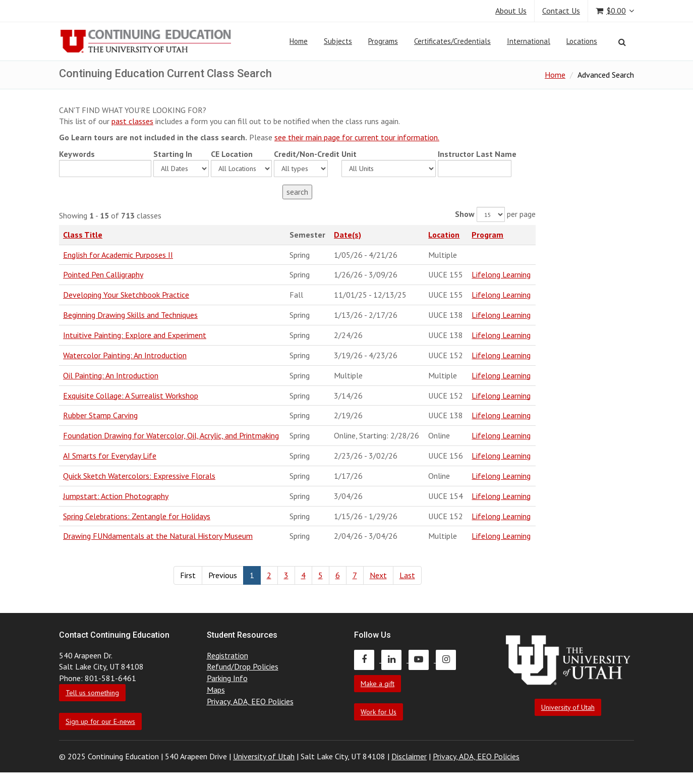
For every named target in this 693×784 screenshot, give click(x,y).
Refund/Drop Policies (243, 666)
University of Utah (568, 707)
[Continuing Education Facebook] (368, 659)
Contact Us (561, 11)
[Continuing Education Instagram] (448, 659)
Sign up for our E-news (100, 721)
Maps (216, 690)
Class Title (83, 235)
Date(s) (348, 235)
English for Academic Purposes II (118, 255)
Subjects (338, 41)
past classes (132, 121)
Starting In (173, 154)
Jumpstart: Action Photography (116, 496)
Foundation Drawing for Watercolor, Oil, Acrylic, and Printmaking (171, 435)
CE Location (232, 154)
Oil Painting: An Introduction (111, 375)
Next (378, 575)
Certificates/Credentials (452, 41)
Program (487, 235)
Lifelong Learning (501, 274)
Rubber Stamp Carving (100, 415)
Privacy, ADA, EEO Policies (250, 701)
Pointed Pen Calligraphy (103, 274)
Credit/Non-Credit (307, 154)
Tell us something (92, 693)
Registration (227, 655)
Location (444, 235)
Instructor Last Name (477, 154)
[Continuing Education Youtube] (422, 659)
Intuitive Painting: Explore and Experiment (135, 335)
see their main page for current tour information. (357, 137)
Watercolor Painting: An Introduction (125, 355)
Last (407, 575)
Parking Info (227, 678)
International (529, 41)
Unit (349, 154)
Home (299, 41)
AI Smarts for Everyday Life (110, 456)
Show (465, 214)
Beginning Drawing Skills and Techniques (130, 315)
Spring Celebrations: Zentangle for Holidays (137, 516)
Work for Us (379, 712)
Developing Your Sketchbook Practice (126, 295)
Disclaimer (409, 756)
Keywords (77, 154)
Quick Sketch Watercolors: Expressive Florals (139, 476)
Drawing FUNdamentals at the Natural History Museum (158, 536)
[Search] (622, 42)
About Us (511, 11)
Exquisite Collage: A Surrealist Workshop (131, 396)
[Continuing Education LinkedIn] (395, 659)
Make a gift (378, 684)
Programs (383, 41)
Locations (582, 41)
